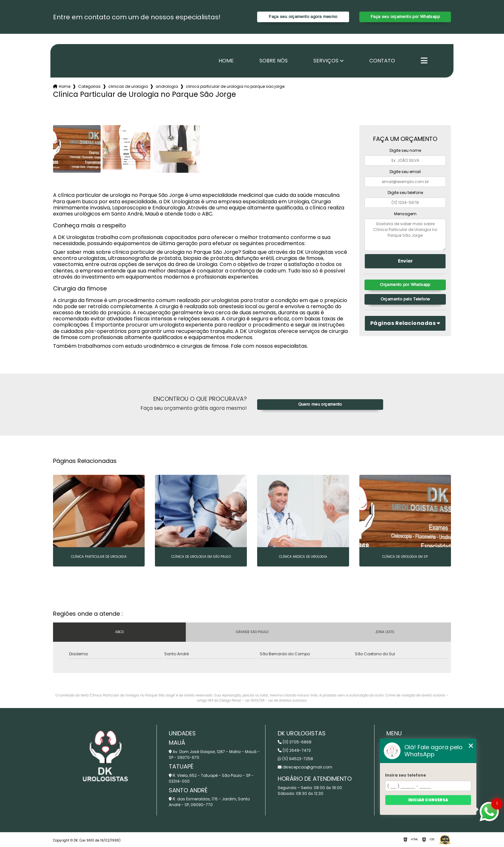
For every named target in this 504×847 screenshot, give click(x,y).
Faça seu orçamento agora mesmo (303, 17)
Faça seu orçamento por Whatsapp (405, 17)
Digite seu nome (405, 150)
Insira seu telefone (405, 775)
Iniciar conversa (428, 800)
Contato (382, 61)
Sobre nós (274, 61)
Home (226, 61)
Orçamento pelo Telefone (405, 299)
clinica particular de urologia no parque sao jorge (235, 86)
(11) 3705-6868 (295, 742)
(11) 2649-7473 (294, 750)
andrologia (167, 86)
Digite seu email (405, 172)
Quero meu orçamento (320, 405)
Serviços (326, 61)
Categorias (89, 86)
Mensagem (405, 214)
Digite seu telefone (405, 193)
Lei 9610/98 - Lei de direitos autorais (276, 700)
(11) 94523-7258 (295, 759)
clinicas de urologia (128, 86)
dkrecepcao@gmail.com (305, 767)
